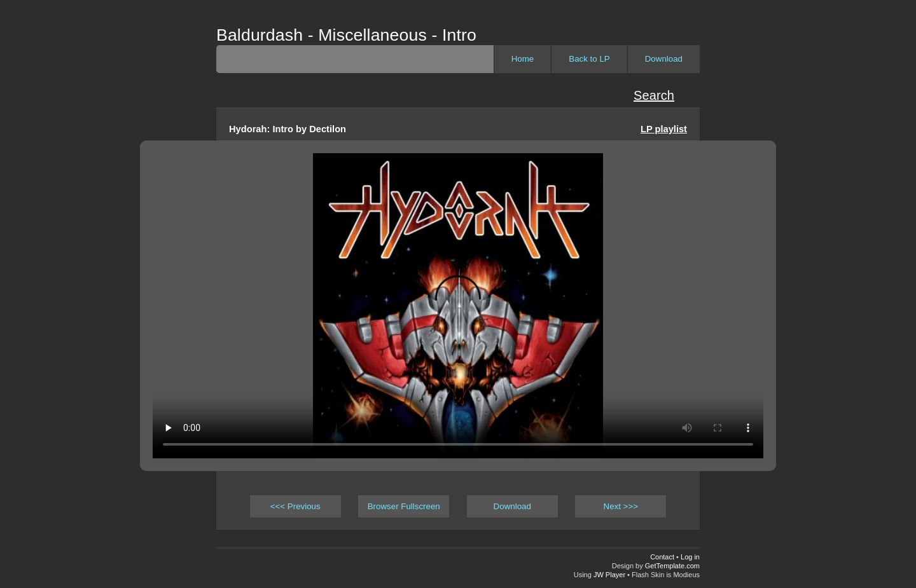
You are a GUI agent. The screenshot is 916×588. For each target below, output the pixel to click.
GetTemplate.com (672, 566)
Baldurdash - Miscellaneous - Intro (346, 35)
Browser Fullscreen (404, 506)
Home (523, 59)
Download (664, 59)
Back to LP (589, 59)
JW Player (609, 575)
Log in (690, 557)
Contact (662, 557)
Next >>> (621, 506)
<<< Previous (295, 506)
